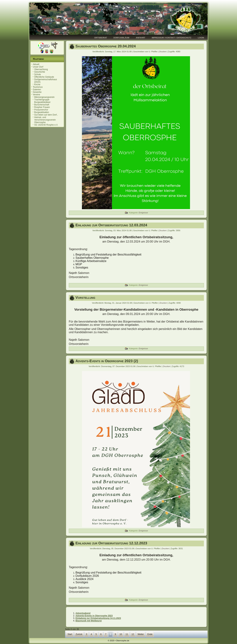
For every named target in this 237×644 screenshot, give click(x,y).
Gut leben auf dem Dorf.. (46, 115)
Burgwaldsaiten (42, 112)
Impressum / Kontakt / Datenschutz (172, 38)
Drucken (163, 52)
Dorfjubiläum (121, 38)
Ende (150, 634)
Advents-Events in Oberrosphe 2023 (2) (107, 361)
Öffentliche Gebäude (44, 77)
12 (133, 634)
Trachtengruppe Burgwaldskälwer (42, 101)
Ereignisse (143, 213)
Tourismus (38, 87)
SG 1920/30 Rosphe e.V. (46, 125)
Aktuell (36, 64)
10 (121, 634)
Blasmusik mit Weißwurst (89, 621)
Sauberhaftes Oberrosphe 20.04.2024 (106, 46)
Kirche (37, 85)
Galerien (37, 90)
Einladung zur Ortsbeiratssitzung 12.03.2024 (111, 225)
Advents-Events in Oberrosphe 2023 (94, 616)
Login (201, 38)
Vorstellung (85, 297)
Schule (38, 74)
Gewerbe (37, 92)
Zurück (79, 634)
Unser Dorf (38, 67)
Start (70, 634)
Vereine (36, 95)
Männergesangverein (44, 97)
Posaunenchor (41, 110)
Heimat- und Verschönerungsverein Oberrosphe (45, 120)
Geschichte (40, 72)
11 (127, 634)
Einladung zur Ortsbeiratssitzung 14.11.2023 (98, 618)
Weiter (141, 634)
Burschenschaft (42, 105)
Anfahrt (141, 38)
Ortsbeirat (101, 38)
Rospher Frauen (42, 107)
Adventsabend (83, 613)
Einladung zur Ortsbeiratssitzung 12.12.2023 (111, 543)
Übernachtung (41, 69)
